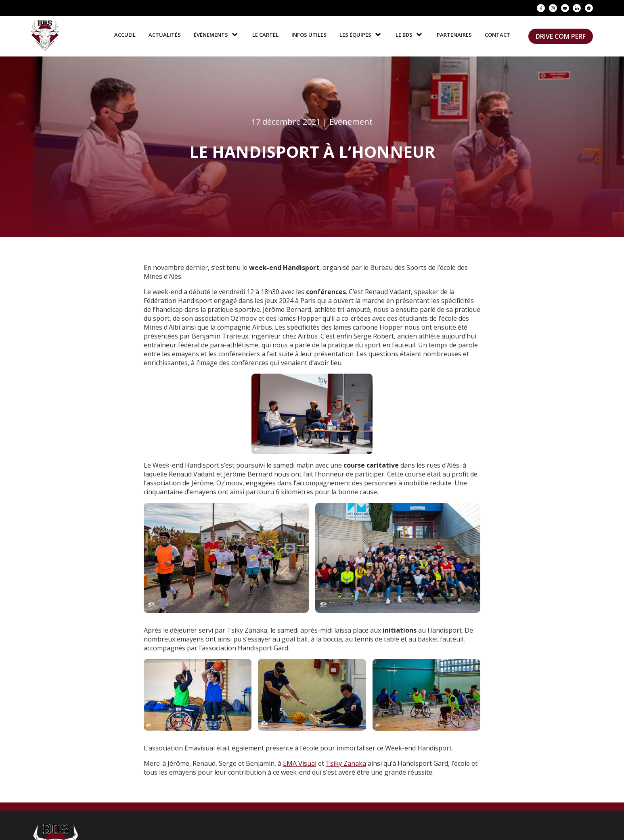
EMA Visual (300, 763)
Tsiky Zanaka (346, 763)
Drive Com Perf (561, 36)
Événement (351, 122)
